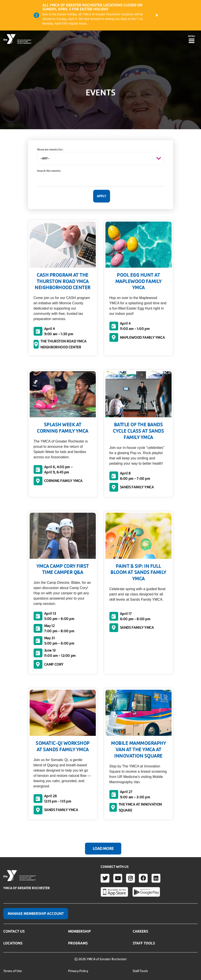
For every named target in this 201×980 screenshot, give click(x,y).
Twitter (105, 878)
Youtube (118, 878)
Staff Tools (144, 943)
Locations (13, 943)
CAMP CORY (54, 664)
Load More (103, 849)
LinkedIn (156, 878)
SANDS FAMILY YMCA (137, 487)
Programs (78, 943)
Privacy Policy (78, 971)
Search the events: (49, 171)
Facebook (143, 878)
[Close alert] (157, 15)
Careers (140, 931)
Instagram (130, 878)
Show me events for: (50, 150)
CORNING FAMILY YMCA (63, 481)
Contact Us (14, 931)
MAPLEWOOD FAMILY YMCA (142, 337)
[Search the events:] (101, 180)
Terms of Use (13, 971)
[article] (100, 15)
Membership (79, 931)
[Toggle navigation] (192, 39)
